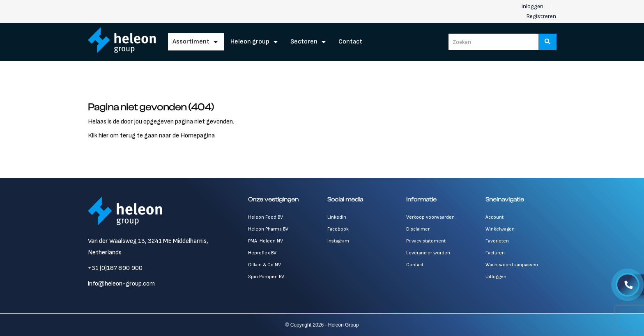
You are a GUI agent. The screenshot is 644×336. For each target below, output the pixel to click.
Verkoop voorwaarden (430, 217)
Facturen (495, 253)
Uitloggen (496, 277)
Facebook (338, 229)
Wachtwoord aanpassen (512, 265)
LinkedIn (337, 217)
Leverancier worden (428, 253)
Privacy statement (426, 241)
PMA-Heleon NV (266, 241)
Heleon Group (250, 42)
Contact (350, 42)
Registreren (541, 16)
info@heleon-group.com (121, 284)
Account (494, 217)
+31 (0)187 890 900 (115, 268)
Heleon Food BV (266, 217)
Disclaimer (418, 229)
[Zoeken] (547, 42)
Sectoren (304, 42)
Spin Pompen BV (266, 277)
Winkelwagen (500, 229)
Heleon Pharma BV (268, 229)
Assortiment (191, 42)
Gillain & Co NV (264, 265)
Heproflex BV (262, 253)
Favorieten (497, 241)
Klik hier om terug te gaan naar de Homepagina (151, 136)
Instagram (338, 241)
